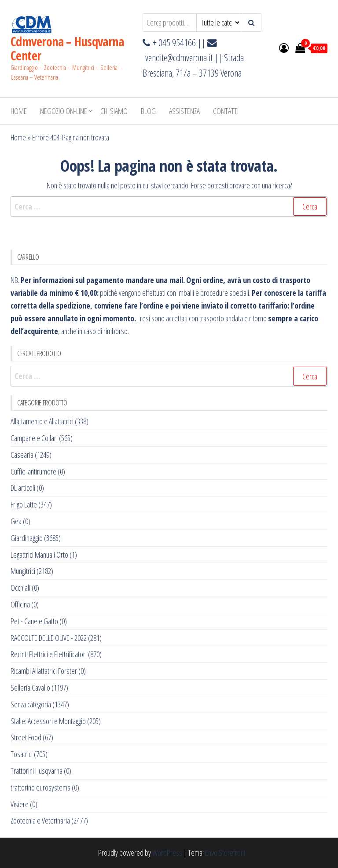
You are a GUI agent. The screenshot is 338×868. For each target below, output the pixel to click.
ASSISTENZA (184, 111)
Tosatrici (22, 754)
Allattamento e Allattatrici (42, 421)
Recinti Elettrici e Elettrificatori (49, 654)
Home (19, 111)
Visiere (20, 804)
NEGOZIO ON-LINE (64, 111)
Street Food (26, 737)
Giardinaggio (27, 538)
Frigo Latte (24, 504)
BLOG (148, 111)
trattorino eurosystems (40, 787)
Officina (20, 604)
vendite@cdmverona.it (179, 57)
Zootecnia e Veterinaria (40, 820)
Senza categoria (31, 704)
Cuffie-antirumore (33, 471)
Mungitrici (23, 571)
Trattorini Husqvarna (37, 771)
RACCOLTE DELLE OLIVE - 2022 (49, 638)
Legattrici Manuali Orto (39, 555)
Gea (16, 521)
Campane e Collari (34, 438)
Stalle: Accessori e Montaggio (48, 721)
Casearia (22, 455)
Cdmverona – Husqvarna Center (67, 48)
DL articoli (23, 488)
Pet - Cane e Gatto (34, 621)
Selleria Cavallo (30, 688)
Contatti (226, 111)
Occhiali (20, 588)
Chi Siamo (114, 111)
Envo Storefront (225, 853)
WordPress (167, 853)
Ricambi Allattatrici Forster (44, 671)
